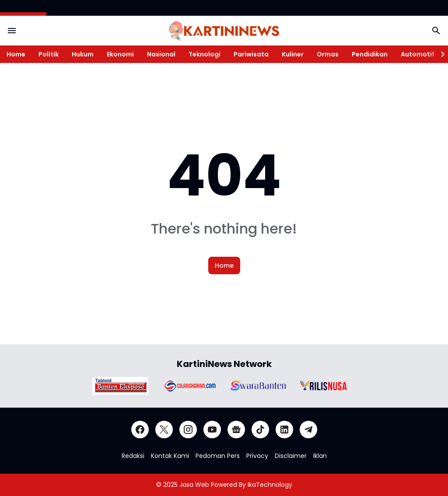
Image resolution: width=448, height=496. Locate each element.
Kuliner (293, 54)
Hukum (83, 54)
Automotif (418, 54)
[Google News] (236, 430)
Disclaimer (291, 456)
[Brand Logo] (120, 386)
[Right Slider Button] (439, 54)
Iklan (320, 456)
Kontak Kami (170, 456)
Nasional (161, 54)
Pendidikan (370, 54)
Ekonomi (120, 54)
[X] (164, 430)
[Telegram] (308, 430)
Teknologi (205, 54)
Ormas (328, 54)
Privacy (257, 456)
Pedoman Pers (218, 456)
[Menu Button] (12, 31)
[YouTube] (212, 430)
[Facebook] (140, 430)
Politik (49, 54)
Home (16, 54)
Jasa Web (194, 485)
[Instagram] (188, 430)
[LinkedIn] (284, 430)
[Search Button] (436, 31)
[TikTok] (260, 430)
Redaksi (133, 456)
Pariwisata (251, 54)
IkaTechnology (270, 485)
